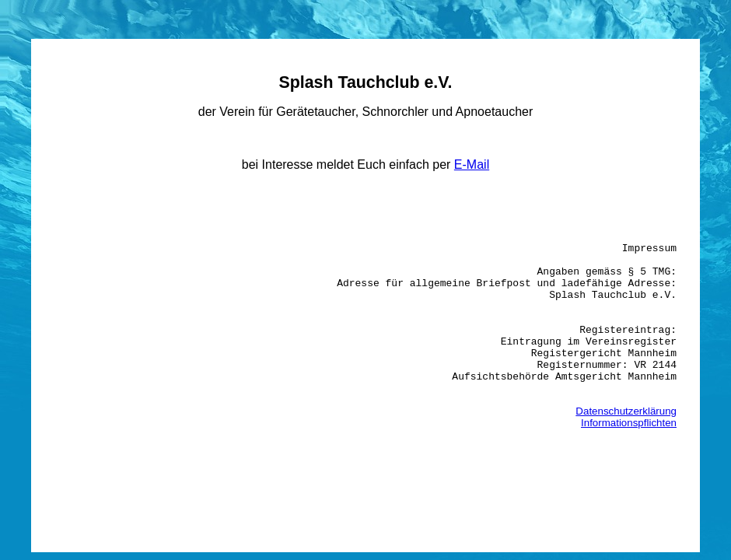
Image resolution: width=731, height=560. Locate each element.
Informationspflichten (629, 465)
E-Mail (472, 164)
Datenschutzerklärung (626, 453)
